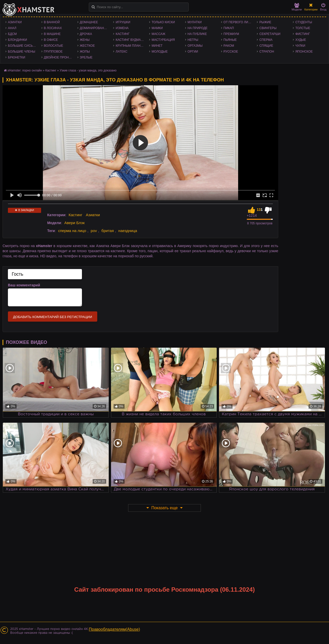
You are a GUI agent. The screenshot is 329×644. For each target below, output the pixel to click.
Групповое (53, 52)
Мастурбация (163, 40)
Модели (297, 7)
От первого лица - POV (239, 22)
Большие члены (22, 52)
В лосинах (53, 28)
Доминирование (94, 28)
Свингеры (268, 28)
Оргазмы (195, 46)
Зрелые (86, 57)
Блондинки (17, 40)
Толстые (303, 28)
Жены (85, 40)
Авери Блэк (75, 223)
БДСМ (12, 34)
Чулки (300, 46)
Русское (231, 52)
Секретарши (270, 34)
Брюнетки (17, 57)
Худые (301, 40)
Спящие (266, 46)
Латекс (121, 52)
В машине (52, 34)
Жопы (85, 52)
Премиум (231, 34)
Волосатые (53, 46)
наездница (128, 231)
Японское (304, 52)
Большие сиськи (22, 46)
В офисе (51, 40)
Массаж (159, 34)
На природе (198, 28)
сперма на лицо (72, 231)
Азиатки (15, 22)
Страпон (267, 52)
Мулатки (195, 22)
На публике (197, 34)
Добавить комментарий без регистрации (53, 317)
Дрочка (86, 34)
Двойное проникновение (59, 57)
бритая (107, 231)
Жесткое (87, 46)
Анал (12, 28)
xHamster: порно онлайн (25, 70)
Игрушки (123, 22)
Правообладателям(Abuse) (114, 629)
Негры (193, 40)
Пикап (229, 28)
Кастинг (123, 34)
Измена (122, 28)
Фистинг (303, 34)
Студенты (304, 22)
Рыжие (265, 22)
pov (94, 231)
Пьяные (230, 40)
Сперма (266, 40)
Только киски (163, 22)
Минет (157, 46)
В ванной (52, 22)
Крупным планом (130, 46)
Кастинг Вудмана (130, 40)
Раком (229, 46)
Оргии (193, 52)
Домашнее (89, 22)
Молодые (160, 52)
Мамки (157, 28)
